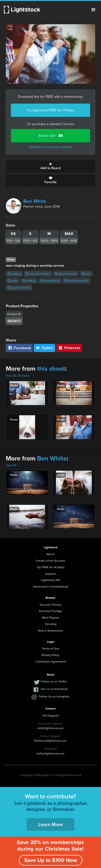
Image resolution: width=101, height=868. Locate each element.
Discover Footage (51, 611)
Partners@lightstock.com (50, 741)
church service (19, 288)
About (50, 554)
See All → (13, 465)
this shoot (51, 369)
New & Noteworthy (50, 631)
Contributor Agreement (51, 662)
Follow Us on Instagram (54, 696)
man (86, 274)
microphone (50, 281)
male (13, 281)
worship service (76, 281)
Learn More (50, 824)
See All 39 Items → (20, 376)
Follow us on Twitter (54, 681)
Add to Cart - (51, 136)
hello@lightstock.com (50, 754)
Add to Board (50, 166)
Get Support (51, 716)
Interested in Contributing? (51, 587)
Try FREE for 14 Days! (51, 567)
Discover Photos (50, 605)
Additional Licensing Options (50, 147)
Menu (93, 10)
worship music (66, 274)
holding (29, 281)
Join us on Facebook (54, 689)
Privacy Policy (50, 655)
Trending (51, 624)
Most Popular (50, 618)
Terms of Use (51, 649)
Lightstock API (50, 580)
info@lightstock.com (50, 728)
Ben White (35, 201)
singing (14, 274)
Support (50, 574)
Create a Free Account (50, 561)
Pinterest (69, 348)
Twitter (45, 348)
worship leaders (38, 274)
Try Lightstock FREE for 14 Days (51, 110)
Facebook (19, 348)
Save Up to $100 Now (51, 860)
